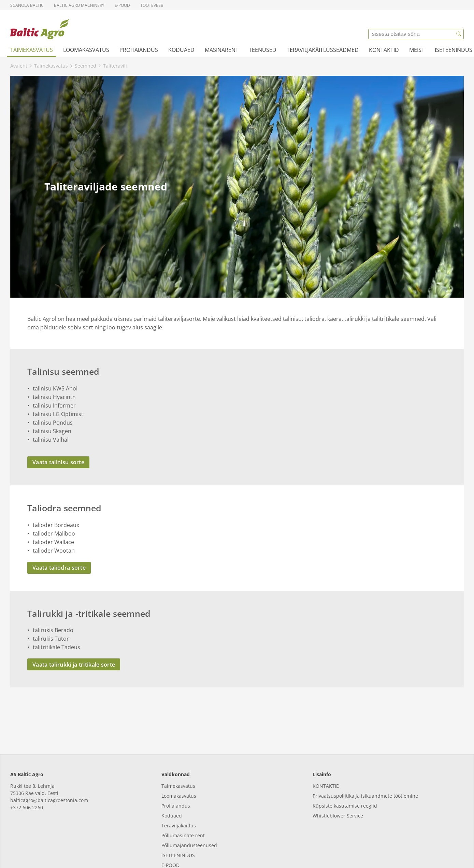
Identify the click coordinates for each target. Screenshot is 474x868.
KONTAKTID (326, 745)
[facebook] (35, 851)
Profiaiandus (139, 50)
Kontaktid (384, 50)
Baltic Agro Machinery (79, 5)
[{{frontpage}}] (40, 29)
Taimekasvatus (32, 50)
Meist (417, 50)
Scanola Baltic (27, 5)
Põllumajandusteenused (189, 804)
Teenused (263, 50)
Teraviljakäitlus (179, 784)
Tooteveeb (152, 5)
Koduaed (181, 50)
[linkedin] (16, 851)
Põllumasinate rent (183, 794)
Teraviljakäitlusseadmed (323, 50)
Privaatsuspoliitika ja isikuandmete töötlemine (365, 755)
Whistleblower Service (338, 774)
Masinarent (222, 50)
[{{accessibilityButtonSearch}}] (459, 34)
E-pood (122, 5)
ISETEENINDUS (178, 814)
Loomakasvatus (86, 50)
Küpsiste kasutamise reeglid (345, 764)
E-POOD (170, 824)
